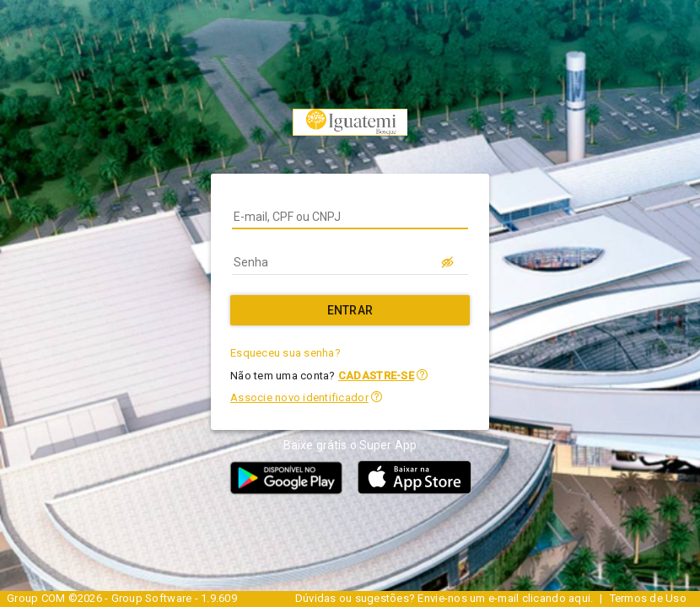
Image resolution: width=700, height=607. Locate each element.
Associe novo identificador (299, 398)
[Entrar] (350, 310)
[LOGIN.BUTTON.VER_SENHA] (448, 262)
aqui (579, 598)
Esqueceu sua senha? (285, 353)
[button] (422, 375)
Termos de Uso (648, 598)
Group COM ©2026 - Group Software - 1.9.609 (122, 598)
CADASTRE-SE (376, 376)
